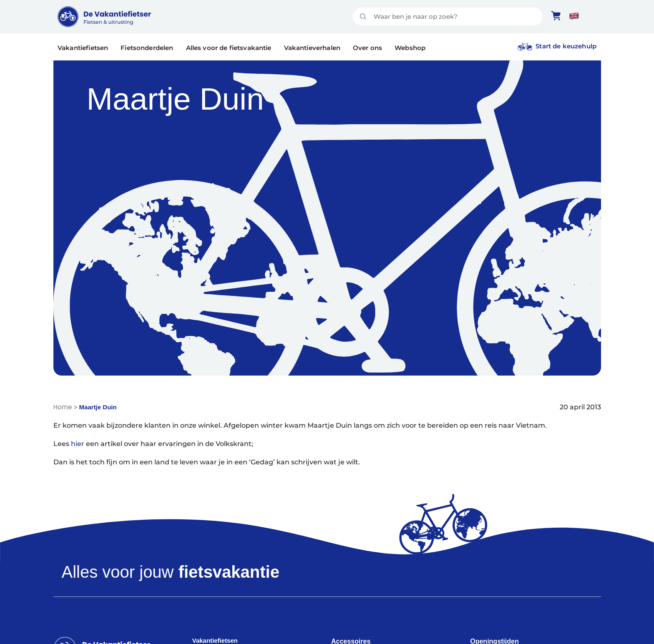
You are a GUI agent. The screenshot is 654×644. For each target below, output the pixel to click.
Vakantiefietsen (83, 48)
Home (63, 407)
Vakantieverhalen (312, 48)
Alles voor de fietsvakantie (229, 48)
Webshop (410, 48)
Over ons (367, 48)
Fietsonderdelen (147, 48)
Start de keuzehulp (566, 46)
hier (78, 444)
